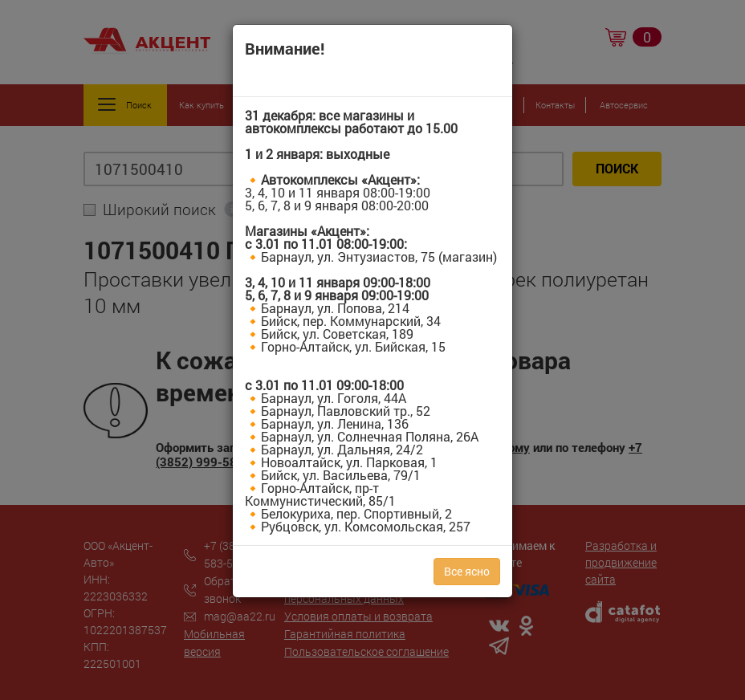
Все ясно (467, 571)
